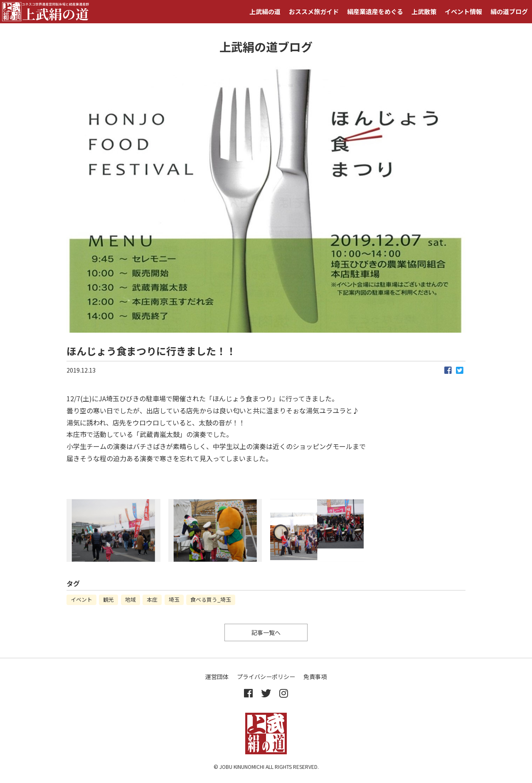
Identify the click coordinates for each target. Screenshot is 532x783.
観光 (108, 599)
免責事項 (315, 677)
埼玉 (174, 599)
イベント (81, 599)
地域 (131, 599)
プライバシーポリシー (266, 677)
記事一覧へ (266, 632)
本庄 (152, 599)
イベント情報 (463, 11)
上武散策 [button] (424, 11)
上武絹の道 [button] (265, 11)
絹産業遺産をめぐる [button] (375, 11)
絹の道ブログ (509, 11)
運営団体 (217, 677)
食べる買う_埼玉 (211, 599)
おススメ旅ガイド (314, 11)
